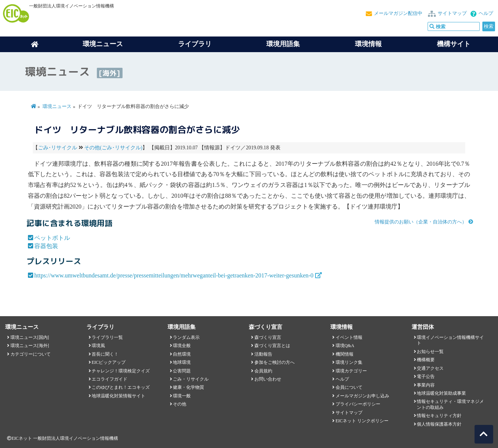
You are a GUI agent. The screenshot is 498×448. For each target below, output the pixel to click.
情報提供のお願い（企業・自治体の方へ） (421, 222)
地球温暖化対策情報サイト (118, 396)
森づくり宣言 (268, 337)
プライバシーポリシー (358, 404)
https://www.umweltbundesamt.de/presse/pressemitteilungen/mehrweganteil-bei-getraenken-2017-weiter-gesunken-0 (174, 275)
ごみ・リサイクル (191, 379)
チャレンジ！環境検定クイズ (121, 371)
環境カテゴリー (351, 371)
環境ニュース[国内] (30, 337)
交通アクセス (430, 368)
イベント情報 (349, 337)
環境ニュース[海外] (30, 346)
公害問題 (182, 371)
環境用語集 (283, 44)
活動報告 (263, 354)
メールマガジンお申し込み (362, 396)
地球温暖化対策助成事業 (441, 393)
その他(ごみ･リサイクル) (113, 148)
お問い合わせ (268, 379)
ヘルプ (486, 13)
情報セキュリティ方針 (439, 416)
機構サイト (454, 44)
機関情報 (345, 354)
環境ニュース (57, 107)
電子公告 (426, 376)
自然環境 (182, 354)
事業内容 (426, 385)
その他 (180, 404)
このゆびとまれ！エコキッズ (121, 387)
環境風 (98, 346)
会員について (349, 387)
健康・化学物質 (188, 387)
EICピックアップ (109, 362)
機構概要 (426, 360)
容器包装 (46, 246)
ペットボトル (52, 238)
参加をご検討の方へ (275, 362)
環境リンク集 (349, 362)
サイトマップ (452, 13)
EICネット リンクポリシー (362, 421)
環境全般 (182, 346)
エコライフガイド (110, 379)
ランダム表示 (186, 337)
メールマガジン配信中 (398, 13)
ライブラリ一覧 (107, 337)
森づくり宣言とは (272, 346)
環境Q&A (345, 346)
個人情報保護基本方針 (439, 424)
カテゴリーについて (31, 354)
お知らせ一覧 (430, 352)
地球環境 (182, 362)
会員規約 (263, 371)
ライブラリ (195, 44)
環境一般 (182, 396)
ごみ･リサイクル (58, 148)
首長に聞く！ (105, 354)
